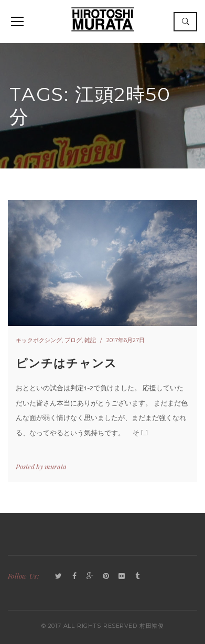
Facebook (74, 577)
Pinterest (106, 577)
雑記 (90, 340)
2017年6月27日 (126, 340)
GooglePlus (90, 577)
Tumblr (137, 577)
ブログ (73, 340)
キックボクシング (39, 340)
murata (56, 466)
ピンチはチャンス (66, 363)
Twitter (59, 577)
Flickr (122, 577)
